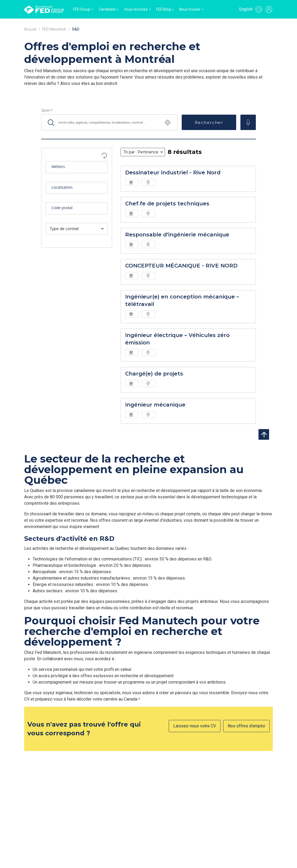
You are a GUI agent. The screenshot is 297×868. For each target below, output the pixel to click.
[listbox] (77, 229)
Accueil (30, 29)
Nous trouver (190, 9)
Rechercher (209, 122)
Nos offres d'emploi (246, 726)
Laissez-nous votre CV (195, 726)
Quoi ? (47, 110)
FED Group (82, 9)
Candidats (107, 9)
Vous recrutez (136, 9)
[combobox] (77, 168)
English (246, 9)
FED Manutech (54, 29)
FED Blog (164, 9)
